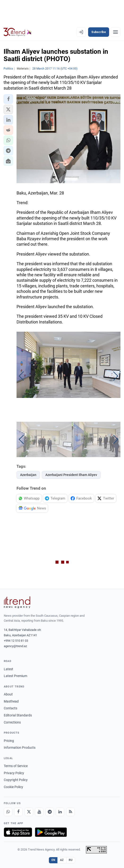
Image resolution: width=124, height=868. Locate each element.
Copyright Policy (16, 780)
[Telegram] (50, 812)
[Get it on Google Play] (51, 832)
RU (71, 860)
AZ (62, 860)
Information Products (20, 748)
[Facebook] (18, 812)
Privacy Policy (14, 773)
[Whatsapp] (8, 812)
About (8, 694)
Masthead (11, 701)
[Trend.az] (18, 32)
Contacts (11, 708)
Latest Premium (15, 676)
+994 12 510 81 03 (16, 641)
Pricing (9, 741)
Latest (9, 669)
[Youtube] (39, 812)
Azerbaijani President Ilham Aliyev (71, 475)
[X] (29, 812)
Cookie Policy (13, 787)
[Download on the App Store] (18, 832)
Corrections (12, 722)
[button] (8, 99)
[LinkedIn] (60, 812)
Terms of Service (16, 766)
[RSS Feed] (70, 812)
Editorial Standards (18, 715)
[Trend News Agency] (17, 602)
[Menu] (115, 32)
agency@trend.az (15, 646)
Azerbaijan (28, 475)
